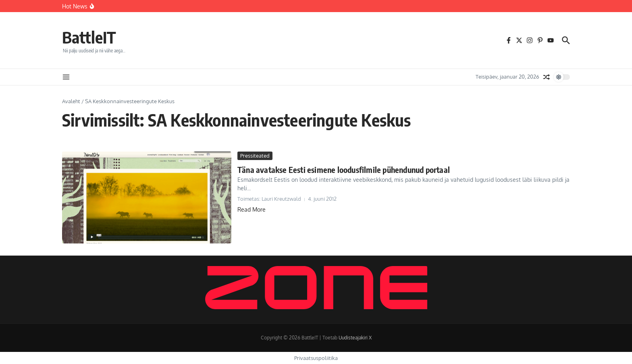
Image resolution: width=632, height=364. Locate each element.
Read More (252, 209)
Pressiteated (255, 156)
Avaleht (71, 101)
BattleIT (89, 37)
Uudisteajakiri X (355, 338)
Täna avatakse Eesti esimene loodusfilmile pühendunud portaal (344, 170)
